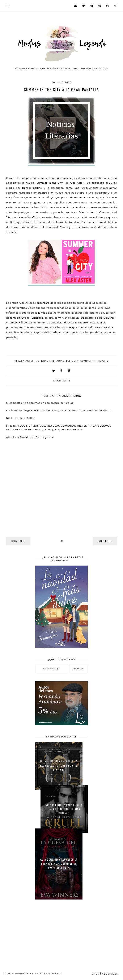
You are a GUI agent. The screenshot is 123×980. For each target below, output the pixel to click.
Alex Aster (26, 361)
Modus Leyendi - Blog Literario (38, 974)
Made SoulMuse (105, 974)
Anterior (105, 541)
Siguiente (18, 541)
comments (62, 381)
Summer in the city (94, 361)
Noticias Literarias (50, 361)
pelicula (72, 361)
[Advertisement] (61, 933)
